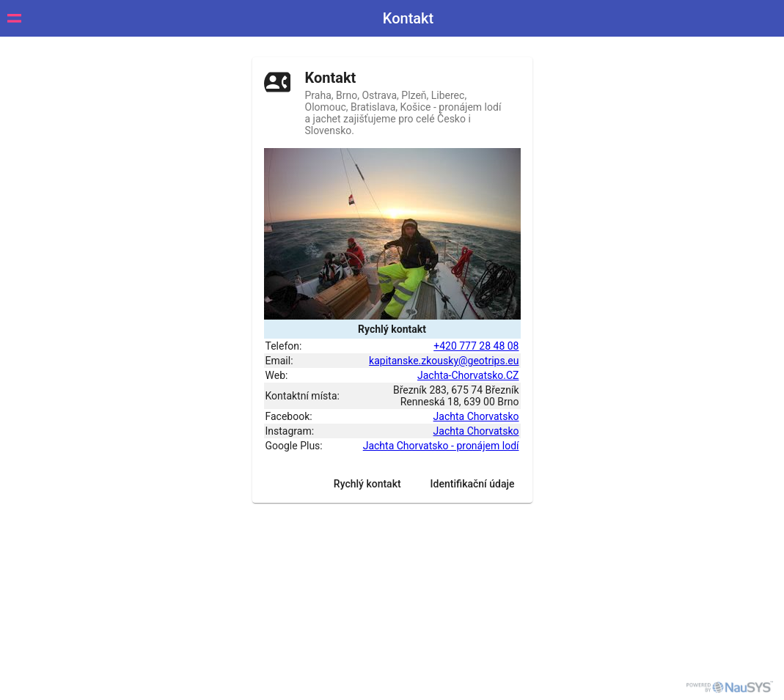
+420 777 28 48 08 (476, 346)
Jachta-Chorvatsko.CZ (468, 375)
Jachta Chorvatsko (476, 416)
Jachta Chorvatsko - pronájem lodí (441, 446)
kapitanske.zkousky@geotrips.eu (444, 361)
